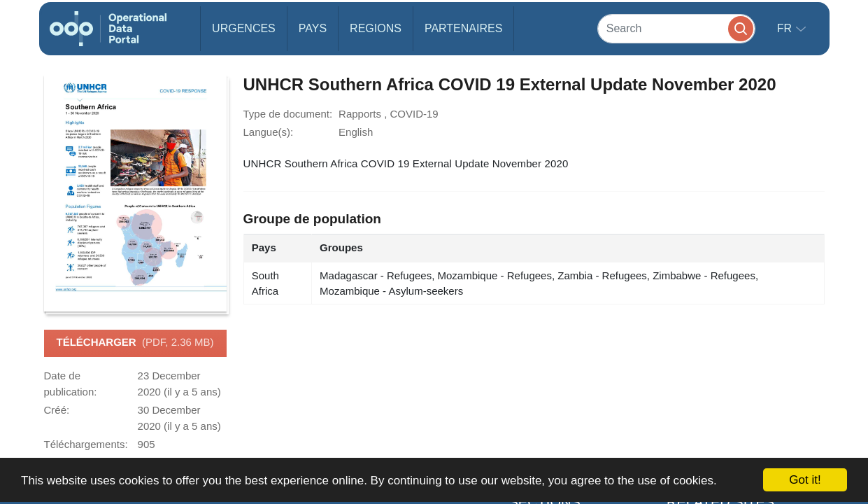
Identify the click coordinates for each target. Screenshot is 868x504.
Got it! (805, 480)
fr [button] (786, 28)
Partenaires (463, 28)
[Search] (676, 28)
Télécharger (135, 343)
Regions (376, 28)
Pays (313, 28)
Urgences (244, 28)
